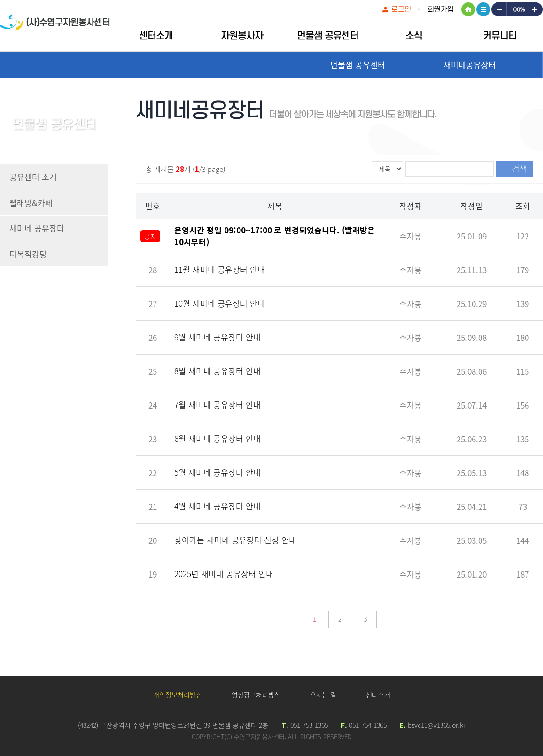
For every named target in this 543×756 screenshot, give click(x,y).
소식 (414, 36)
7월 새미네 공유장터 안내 (217, 405)
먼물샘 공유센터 (328, 36)
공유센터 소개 (33, 177)
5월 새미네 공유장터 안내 (217, 472)
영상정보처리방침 (256, 694)
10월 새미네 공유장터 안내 (220, 303)
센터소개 (156, 36)
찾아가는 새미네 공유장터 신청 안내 (235, 540)
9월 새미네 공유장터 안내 (217, 337)
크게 (535, 9)
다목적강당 (28, 254)
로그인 (401, 9)
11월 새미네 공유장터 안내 (220, 269)
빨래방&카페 (31, 203)
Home (298, 65)
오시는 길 (323, 694)
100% (517, 9)
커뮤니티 (500, 36)
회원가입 (441, 9)
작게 (498, 9)
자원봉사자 (242, 36)
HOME (468, 9)
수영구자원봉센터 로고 (55, 27)
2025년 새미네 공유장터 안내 (224, 574)
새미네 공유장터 (37, 228)
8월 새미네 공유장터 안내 (217, 371)
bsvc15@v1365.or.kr (437, 725)
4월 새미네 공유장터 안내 (217, 506)
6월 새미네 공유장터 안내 (217, 438)
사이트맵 (483, 9)
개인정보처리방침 (178, 694)
